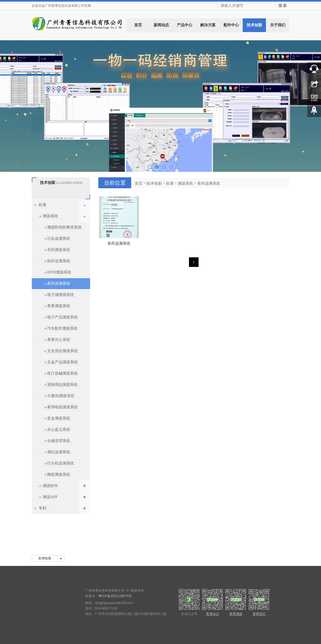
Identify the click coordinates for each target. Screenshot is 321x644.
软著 (170, 183)
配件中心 (231, 25)
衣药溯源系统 (59, 250)
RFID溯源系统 (59, 272)
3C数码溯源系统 (61, 396)
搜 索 (283, 6)
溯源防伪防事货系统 (64, 227)
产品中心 (185, 25)
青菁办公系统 (59, 340)
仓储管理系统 (59, 441)
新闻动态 (161, 25)
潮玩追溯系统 (59, 452)
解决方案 (208, 25)
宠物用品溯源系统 (62, 385)
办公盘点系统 (59, 430)
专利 (42, 508)
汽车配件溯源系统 (62, 328)
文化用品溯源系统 (62, 351)
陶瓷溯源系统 (59, 475)
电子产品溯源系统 (62, 317)
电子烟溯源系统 (61, 295)
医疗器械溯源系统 (62, 373)
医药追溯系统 (59, 261)
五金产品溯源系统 (62, 362)
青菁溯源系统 (59, 306)
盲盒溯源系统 (59, 418)
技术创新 (254, 25)
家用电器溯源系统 (62, 407)
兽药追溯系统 (209, 183)
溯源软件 (50, 486)
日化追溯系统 (59, 239)
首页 (138, 25)
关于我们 (278, 25)
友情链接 (45, 558)
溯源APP (50, 497)
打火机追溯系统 (61, 463)
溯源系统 (185, 183)
